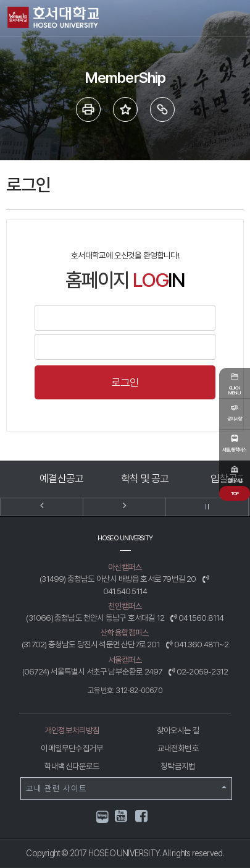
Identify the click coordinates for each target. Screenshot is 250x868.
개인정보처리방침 (72, 730)
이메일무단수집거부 (72, 748)
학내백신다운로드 (72, 766)
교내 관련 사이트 (126, 788)
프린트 (88, 109)
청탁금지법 (178, 766)
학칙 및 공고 (145, 479)
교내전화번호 (178, 748)
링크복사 (162, 109)
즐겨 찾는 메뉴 (125, 109)
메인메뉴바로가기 (0, 0)
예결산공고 (61, 479)
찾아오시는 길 (178, 730)
